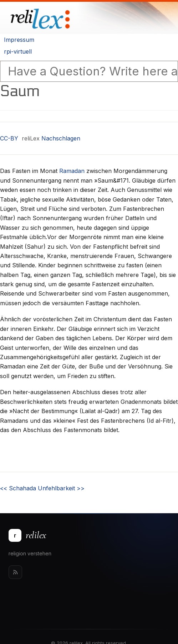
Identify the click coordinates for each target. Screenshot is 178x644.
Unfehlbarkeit (61, 488)
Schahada (18, 488)
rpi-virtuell (18, 51)
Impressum (19, 40)
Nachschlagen (61, 138)
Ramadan (72, 171)
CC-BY (9, 138)
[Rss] (15, 572)
